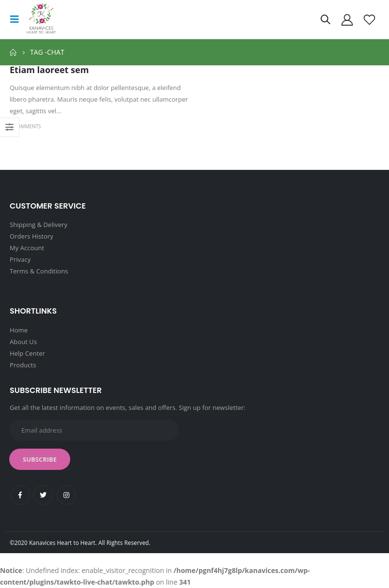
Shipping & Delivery (39, 225)
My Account (27, 248)
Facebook (20, 495)
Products (23, 365)
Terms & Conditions (39, 271)
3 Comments (25, 126)
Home (19, 330)
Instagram (66, 495)
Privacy (20, 259)
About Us (23, 342)
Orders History (31, 236)
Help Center (27, 353)
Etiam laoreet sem (49, 70)
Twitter (43, 495)
